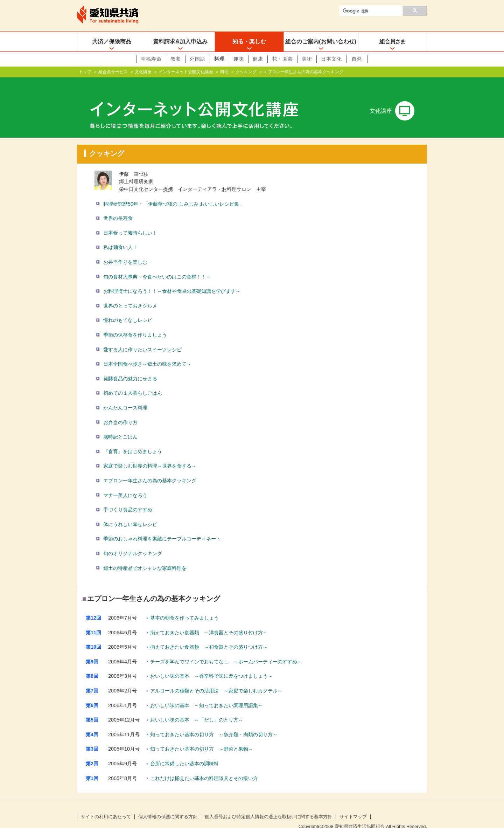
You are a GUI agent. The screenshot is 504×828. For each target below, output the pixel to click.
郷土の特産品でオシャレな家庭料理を (145, 557)
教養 (176, 59)
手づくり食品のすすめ (128, 498)
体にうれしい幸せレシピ (130, 513)
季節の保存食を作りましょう (135, 324)
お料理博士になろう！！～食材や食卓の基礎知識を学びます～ (172, 280)
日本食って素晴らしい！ (130, 222)
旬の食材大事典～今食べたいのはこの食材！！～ (157, 265)
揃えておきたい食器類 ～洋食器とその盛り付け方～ (209, 621)
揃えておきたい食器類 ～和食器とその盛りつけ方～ (209, 636)
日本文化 (331, 59)
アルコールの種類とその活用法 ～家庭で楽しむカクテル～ (216, 679)
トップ (85, 72)
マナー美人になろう (125, 484)
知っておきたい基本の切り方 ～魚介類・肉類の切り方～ (214, 723)
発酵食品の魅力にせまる (130, 367)
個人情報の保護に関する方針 (168, 806)
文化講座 (143, 72)
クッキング (246, 72)
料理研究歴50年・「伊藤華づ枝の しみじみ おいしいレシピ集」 (174, 193)
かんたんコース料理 (125, 396)
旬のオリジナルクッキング (133, 542)
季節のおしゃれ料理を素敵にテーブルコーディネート (162, 527)
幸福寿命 (151, 59)
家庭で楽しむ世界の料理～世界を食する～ (150, 455)
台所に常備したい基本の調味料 (184, 752)
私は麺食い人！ (120, 236)
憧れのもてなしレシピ (128, 309)
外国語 (198, 59)
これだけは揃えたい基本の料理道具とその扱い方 (204, 767)
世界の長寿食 (118, 207)
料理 (219, 59)
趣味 (239, 59)
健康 (258, 59)
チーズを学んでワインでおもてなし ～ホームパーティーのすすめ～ (226, 650)
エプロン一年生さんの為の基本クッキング (150, 469)
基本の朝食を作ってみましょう (184, 607)
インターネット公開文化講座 (186, 72)
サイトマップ (353, 806)
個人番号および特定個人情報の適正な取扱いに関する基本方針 (268, 806)
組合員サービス (113, 72)
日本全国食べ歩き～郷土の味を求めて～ (147, 353)
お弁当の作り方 (120, 411)
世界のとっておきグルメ (130, 295)
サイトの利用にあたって (106, 806)
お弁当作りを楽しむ (125, 251)
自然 (357, 59)
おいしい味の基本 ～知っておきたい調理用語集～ (206, 694)
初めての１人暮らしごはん (133, 382)
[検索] (370, 11)
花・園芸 (282, 59)
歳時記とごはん (120, 426)
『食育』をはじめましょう (133, 440)
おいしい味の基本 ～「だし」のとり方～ (197, 709)
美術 (307, 59)
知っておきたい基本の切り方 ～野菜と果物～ (202, 738)
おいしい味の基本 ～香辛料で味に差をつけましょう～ (211, 665)
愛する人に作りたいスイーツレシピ (142, 338)
